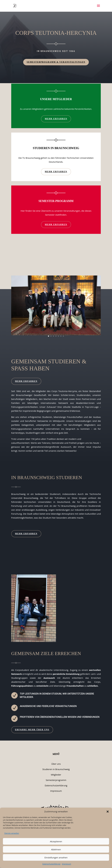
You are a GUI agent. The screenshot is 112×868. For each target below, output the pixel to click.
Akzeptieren (56, 841)
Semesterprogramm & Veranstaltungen (56, 62)
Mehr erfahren (56, 119)
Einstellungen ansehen (56, 857)
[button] (108, 812)
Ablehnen (56, 849)
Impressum (66, 864)
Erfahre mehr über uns (32, 730)
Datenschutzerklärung (51, 864)
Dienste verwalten (12, 833)
